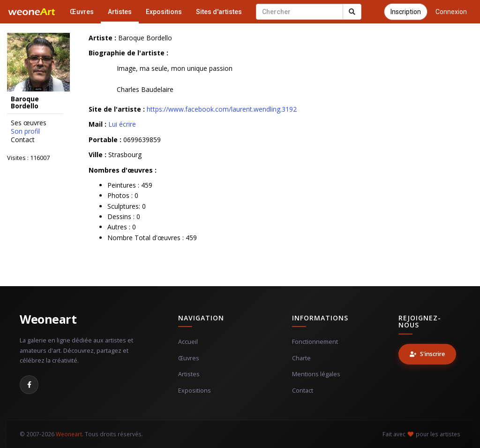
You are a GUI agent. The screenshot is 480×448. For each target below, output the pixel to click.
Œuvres (82, 12)
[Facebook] (29, 385)
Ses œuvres (29, 123)
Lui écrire (122, 124)
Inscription (406, 12)
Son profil (25, 131)
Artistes (120, 12)
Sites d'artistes (219, 12)
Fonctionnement (315, 342)
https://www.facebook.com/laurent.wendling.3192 (222, 109)
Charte (301, 358)
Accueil (188, 342)
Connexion (451, 12)
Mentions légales (316, 374)
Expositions (164, 12)
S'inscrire (427, 354)
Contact (23, 140)
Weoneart (48, 319)
